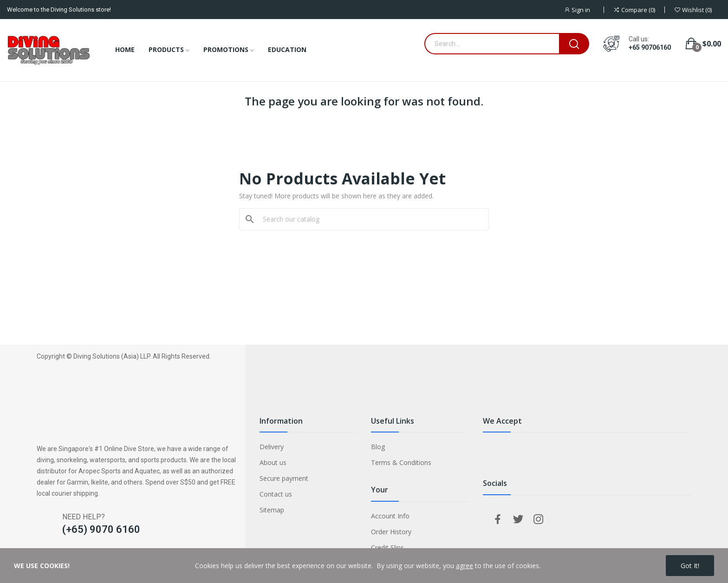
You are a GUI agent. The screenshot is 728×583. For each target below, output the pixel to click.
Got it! (690, 566)
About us (273, 462)
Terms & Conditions (401, 462)
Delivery (272, 447)
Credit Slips (387, 547)
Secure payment (284, 478)
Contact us (276, 494)
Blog (378, 447)
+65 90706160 (650, 47)
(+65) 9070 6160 (101, 529)
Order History (391, 532)
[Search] (370, 219)
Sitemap (272, 510)
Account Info (390, 516)
